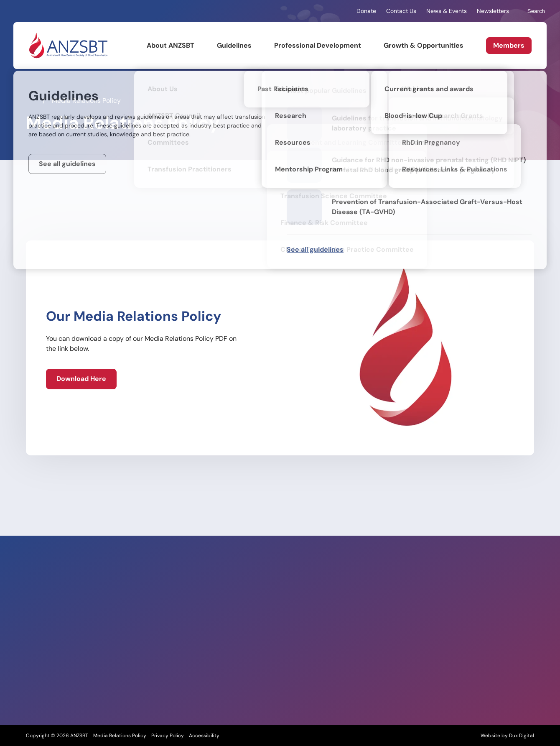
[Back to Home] (68, 46)
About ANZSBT (171, 45)
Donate (366, 11)
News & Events (447, 11)
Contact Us (401, 11)
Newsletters (493, 11)
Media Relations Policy (120, 736)
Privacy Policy (168, 736)
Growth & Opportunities (424, 45)
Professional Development (318, 45)
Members (509, 45)
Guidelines (234, 45)
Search (532, 11)
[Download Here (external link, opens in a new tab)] (81, 379)
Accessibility (204, 736)
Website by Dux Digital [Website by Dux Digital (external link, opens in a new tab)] (507, 736)
